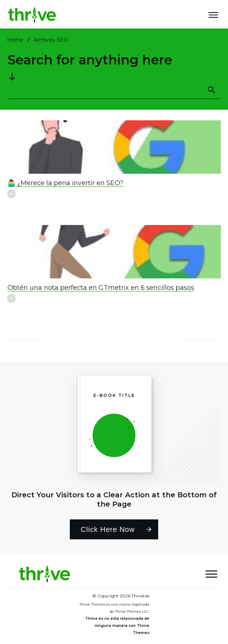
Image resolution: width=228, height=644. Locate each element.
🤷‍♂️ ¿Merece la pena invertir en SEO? (65, 183)
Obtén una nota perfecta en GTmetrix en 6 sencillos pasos (101, 288)
